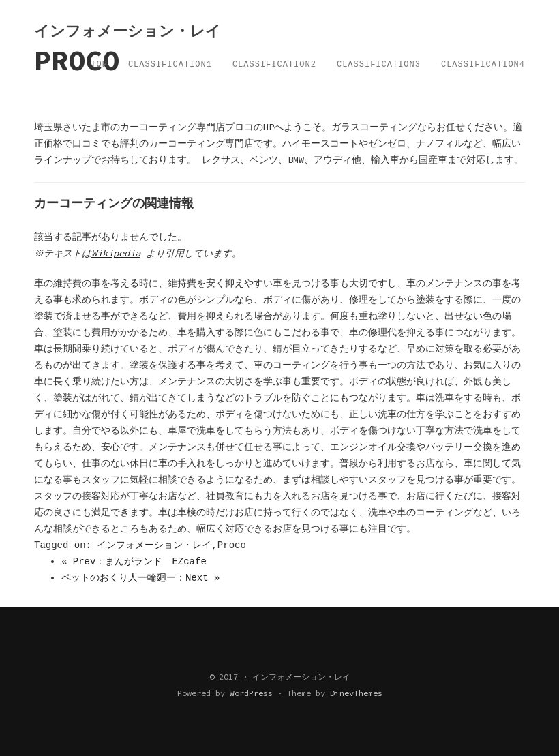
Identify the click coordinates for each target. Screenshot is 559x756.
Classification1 (170, 65)
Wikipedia (118, 253)
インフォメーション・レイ (154, 545)
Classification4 (483, 65)
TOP (99, 65)
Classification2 (274, 65)
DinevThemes (356, 693)
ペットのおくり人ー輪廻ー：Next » (140, 578)
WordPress (251, 693)
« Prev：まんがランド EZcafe (134, 562)
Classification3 (379, 65)
